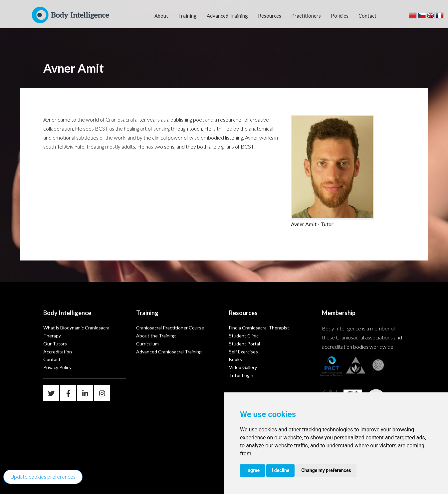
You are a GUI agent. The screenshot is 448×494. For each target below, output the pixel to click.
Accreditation (58, 352)
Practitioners (306, 16)
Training (187, 16)
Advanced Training (227, 16)
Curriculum (147, 344)
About (161, 16)
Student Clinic (244, 336)
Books (235, 359)
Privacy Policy (57, 367)
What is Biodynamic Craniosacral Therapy (77, 332)
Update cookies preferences (43, 477)
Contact (367, 16)
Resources (270, 16)
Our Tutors (55, 344)
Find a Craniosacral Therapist (259, 328)
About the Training (156, 336)
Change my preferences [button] (326, 470)
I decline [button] (280, 470)
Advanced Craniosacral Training (169, 352)
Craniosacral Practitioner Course (170, 328)
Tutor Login (241, 375)
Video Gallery (243, 367)
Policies (340, 16)
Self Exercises (243, 352)
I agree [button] (252, 470)
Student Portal (244, 344)
